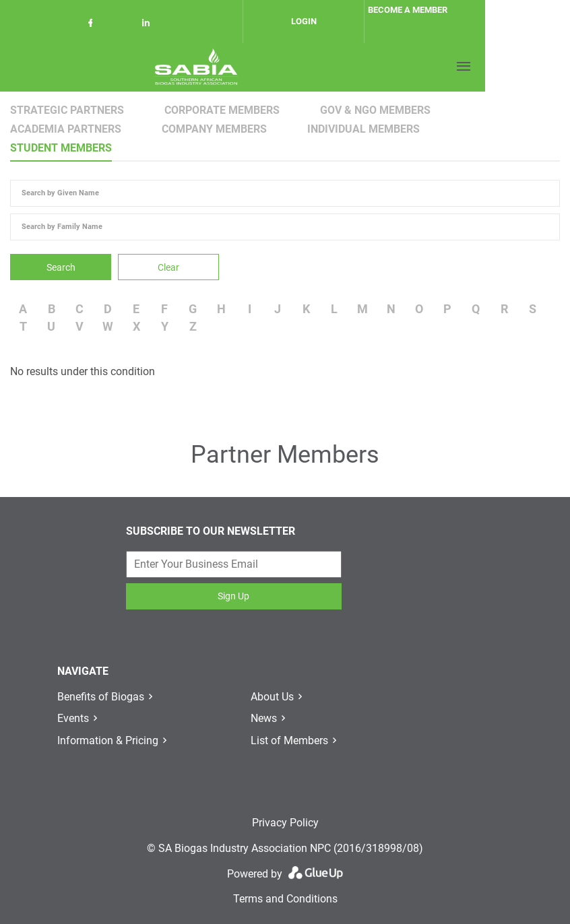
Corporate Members (222, 110)
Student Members (61, 148)
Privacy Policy (285, 823)
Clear (168, 267)
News (264, 718)
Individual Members (363, 129)
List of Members (289, 740)
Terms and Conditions (285, 899)
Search (61, 267)
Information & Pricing (108, 740)
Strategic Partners (67, 110)
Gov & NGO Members (375, 110)
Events (73, 718)
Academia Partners (66, 129)
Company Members (214, 129)
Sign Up (233, 596)
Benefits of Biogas (101, 697)
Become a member (408, 10)
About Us (272, 697)
